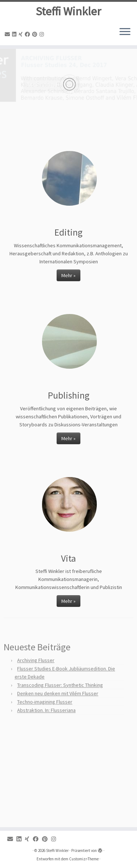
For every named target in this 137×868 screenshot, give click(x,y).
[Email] (8, 34)
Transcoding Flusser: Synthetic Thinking (60, 697)
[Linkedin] (15, 34)
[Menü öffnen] (125, 32)
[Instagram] (43, 34)
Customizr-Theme (84, 859)
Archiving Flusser (36, 672)
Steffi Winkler (68, 11)
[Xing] (22, 34)
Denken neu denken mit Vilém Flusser (58, 705)
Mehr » (68, 275)
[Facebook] (28, 34)
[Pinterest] (36, 34)
